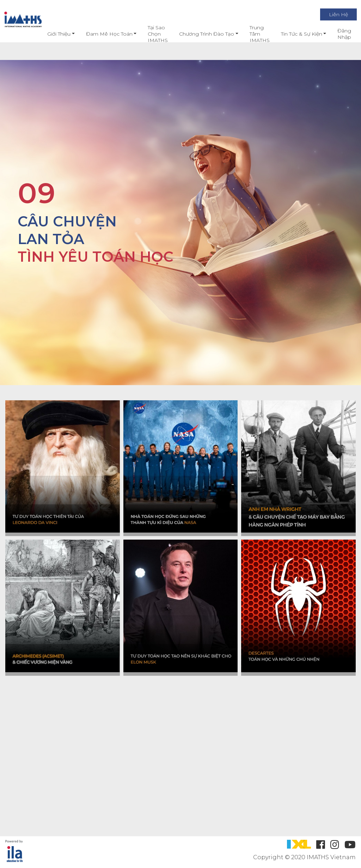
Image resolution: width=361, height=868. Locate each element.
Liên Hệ (332, 14)
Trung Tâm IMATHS (253, 34)
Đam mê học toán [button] (103, 34)
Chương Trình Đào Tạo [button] (200, 34)
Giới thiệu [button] (53, 34)
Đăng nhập (338, 34)
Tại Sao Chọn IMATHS (151, 34)
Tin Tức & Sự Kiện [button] (295, 34)
